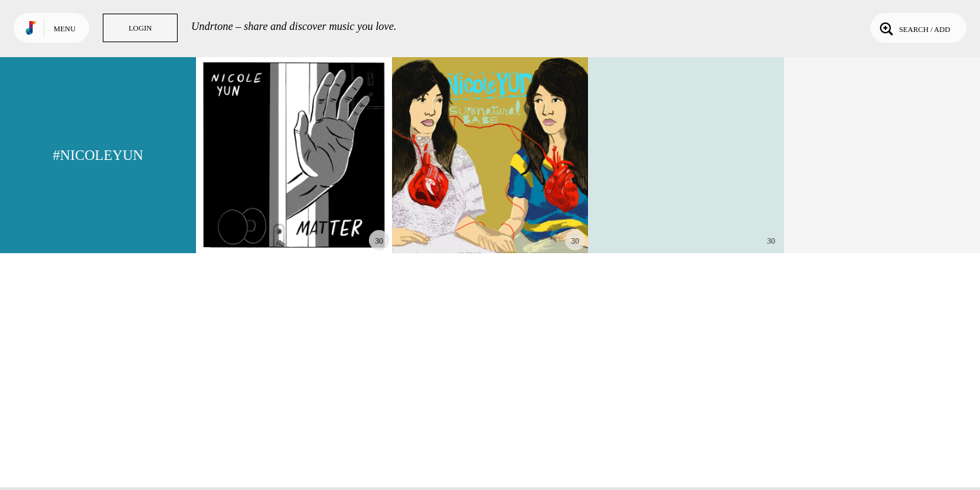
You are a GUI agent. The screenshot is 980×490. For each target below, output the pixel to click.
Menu (65, 29)
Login (140, 28)
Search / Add (914, 28)
